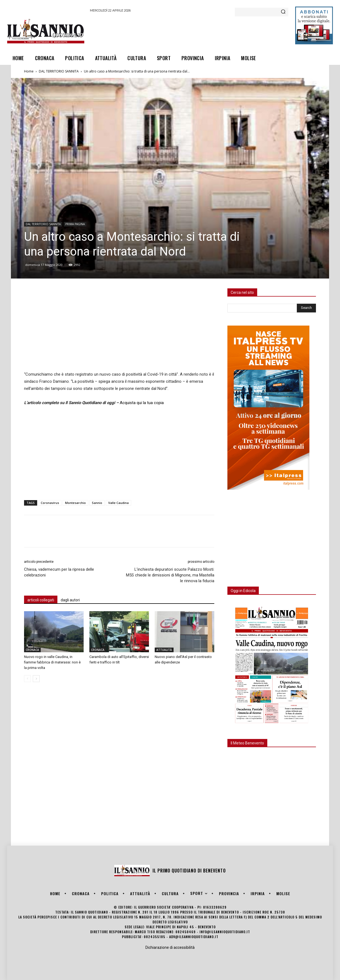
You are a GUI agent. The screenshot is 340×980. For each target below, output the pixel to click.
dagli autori (70, 600)
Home (29, 71)
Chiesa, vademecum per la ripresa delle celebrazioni (59, 572)
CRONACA (32, 650)
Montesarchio (75, 503)
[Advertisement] (189, 31)
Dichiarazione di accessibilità (170, 947)
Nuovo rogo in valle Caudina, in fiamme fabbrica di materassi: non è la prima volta (52, 662)
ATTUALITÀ (164, 650)
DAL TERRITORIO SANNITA (59, 71)
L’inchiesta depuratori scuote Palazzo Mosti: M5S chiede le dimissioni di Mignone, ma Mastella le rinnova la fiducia (170, 575)
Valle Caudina (118, 503)
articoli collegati (41, 600)
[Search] (283, 12)
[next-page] (36, 679)
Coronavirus (50, 503)
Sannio (97, 503)
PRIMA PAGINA (75, 224)
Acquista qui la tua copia (142, 403)
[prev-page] (27, 679)
